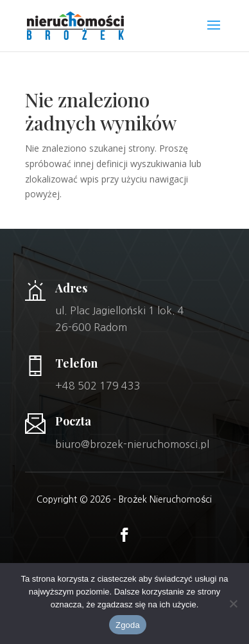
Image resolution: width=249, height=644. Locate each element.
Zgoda (128, 625)
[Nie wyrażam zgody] (233, 604)
